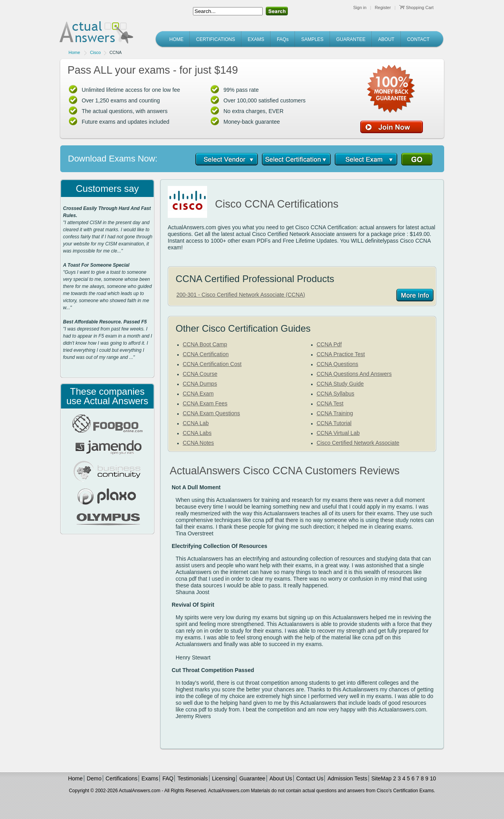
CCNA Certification (206, 354)
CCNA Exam (198, 394)
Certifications (121, 778)
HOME (176, 39)
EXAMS (256, 39)
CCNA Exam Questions (211, 413)
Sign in (360, 7)
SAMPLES (312, 39)
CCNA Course (200, 374)
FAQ (168, 778)
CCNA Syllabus (335, 394)
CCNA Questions (337, 364)
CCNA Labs (197, 433)
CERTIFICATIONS (216, 39)
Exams (150, 778)
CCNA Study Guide (340, 384)
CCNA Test (330, 403)
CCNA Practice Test (341, 354)
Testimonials (193, 778)
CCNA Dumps (200, 384)
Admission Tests (347, 778)
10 (433, 778)
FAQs (283, 39)
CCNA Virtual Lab (338, 433)
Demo (94, 778)
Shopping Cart (416, 7)
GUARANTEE (351, 39)
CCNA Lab (196, 423)
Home (74, 52)
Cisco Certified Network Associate (358, 443)
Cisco (95, 52)
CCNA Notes (198, 443)
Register (383, 7)
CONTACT (418, 39)
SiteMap (381, 778)
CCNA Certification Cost (212, 364)
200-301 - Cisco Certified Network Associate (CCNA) (241, 295)
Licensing (223, 778)
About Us (281, 778)
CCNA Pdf (329, 344)
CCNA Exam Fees (205, 403)
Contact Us (310, 778)
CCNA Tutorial (334, 423)
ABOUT (386, 39)
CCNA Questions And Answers (354, 374)
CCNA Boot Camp (205, 344)
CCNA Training (335, 413)
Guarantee (252, 778)
